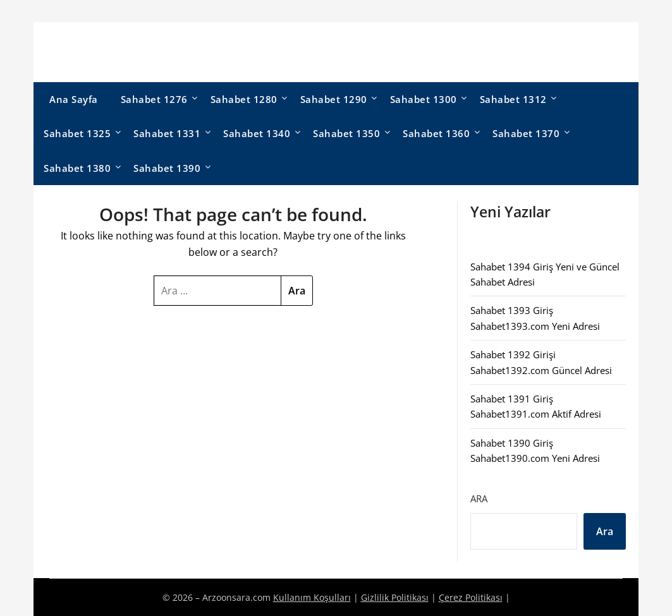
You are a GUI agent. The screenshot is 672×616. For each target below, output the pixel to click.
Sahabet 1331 (167, 133)
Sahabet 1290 (334, 99)
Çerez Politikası (471, 597)
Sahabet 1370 (526, 133)
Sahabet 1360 (436, 133)
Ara (479, 498)
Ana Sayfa (74, 99)
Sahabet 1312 (513, 99)
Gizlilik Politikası (395, 597)
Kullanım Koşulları (312, 597)
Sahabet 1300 (424, 99)
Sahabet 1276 (154, 99)
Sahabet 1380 (77, 168)
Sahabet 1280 (244, 99)
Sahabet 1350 (346, 133)
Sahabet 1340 (257, 133)
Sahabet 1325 (77, 133)
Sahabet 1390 (167, 168)
